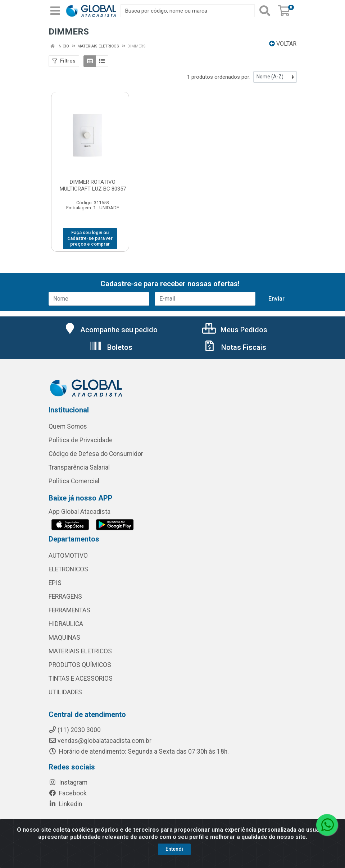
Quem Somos (68, 426)
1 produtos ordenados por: (219, 77)
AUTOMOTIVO (68, 556)
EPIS (55, 583)
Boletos (111, 347)
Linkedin (65, 804)
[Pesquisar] (265, 11)
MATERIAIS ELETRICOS (80, 651)
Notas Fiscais (235, 347)
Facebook (68, 793)
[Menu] (55, 11)
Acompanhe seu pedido (111, 330)
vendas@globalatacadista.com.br (100, 741)
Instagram (68, 782)
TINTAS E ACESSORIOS (81, 679)
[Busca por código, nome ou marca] (188, 11)
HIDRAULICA (66, 624)
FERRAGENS (65, 597)
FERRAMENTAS (69, 610)
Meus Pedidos (235, 330)
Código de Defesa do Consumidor (96, 454)
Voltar (283, 44)
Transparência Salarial (79, 467)
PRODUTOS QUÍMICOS (80, 665)
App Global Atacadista (80, 512)
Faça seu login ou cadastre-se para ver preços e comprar (90, 238)
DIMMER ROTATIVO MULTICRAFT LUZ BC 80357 (93, 185)
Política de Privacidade (81, 440)
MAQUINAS (64, 638)
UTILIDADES (65, 692)
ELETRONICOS (68, 569)
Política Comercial (74, 481)
